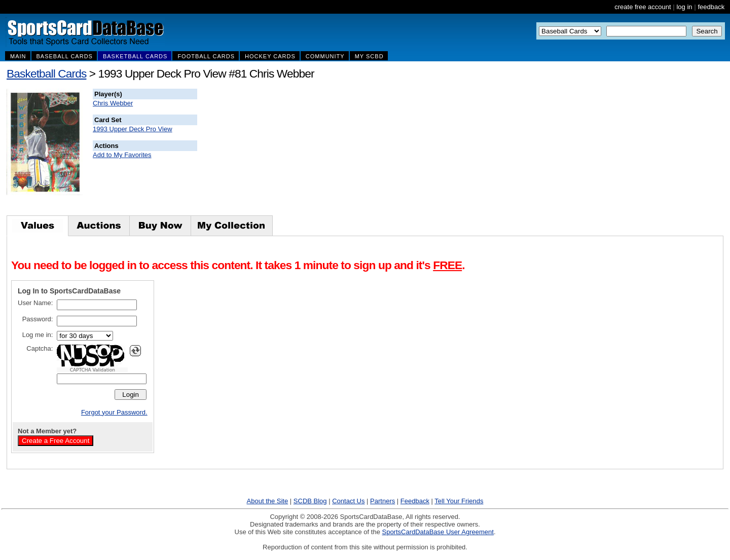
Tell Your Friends (459, 501)
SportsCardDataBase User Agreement (437, 532)
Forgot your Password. (114, 412)
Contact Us (348, 501)
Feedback (415, 501)
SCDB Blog (310, 501)
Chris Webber (113, 103)
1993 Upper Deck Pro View (133, 129)
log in (684, 7)
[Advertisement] (381, 152)
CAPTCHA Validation (93, 370)
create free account (643, 7)
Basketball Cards (46, 73)
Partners (382, 501)
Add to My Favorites (122, 155)
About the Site (268, 501)
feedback (711, 7)
